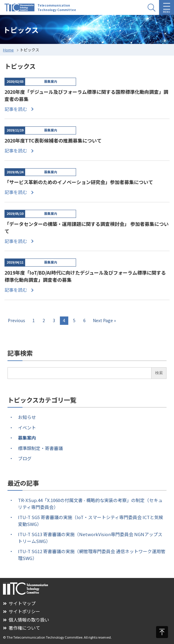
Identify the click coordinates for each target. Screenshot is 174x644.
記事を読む (16, 109)
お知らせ (27, 417)
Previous (16, 320)
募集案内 (27, 438)
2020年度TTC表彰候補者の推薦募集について (53, 140)
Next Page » (104, 320)
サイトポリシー (22, 611)
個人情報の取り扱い (26, 620)
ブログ (25, 458)
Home (8, 50)
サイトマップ (19, 603)
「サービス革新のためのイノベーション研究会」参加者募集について (79, 182)
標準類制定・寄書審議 (40, 448)
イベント (27, 427)
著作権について (22, 628)
